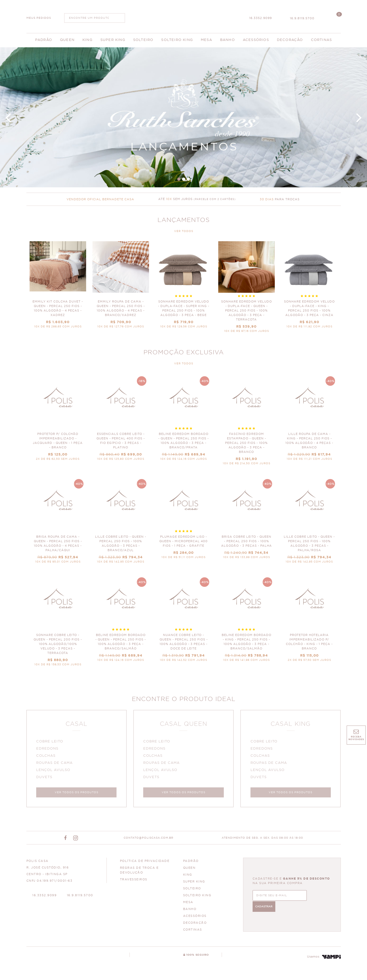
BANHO (190, 911)
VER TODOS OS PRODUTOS (76, 793)
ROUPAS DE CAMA (55, 764)
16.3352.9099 (261, 18)
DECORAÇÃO (195, 925)
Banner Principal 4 (183, 117)
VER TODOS (184, 231)
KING (188, 877)
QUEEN (189, 870)
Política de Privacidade (145, 863)
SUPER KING (194, 883)
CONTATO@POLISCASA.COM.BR (148, 840)
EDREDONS (48, 749)
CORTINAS (193, 932)
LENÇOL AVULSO (54, 771)
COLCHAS (47, 757)
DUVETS (45, 778)
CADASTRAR (315, 897)
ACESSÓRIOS (195, 918)
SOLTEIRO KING (197, 897)
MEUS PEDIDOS (39, 18)
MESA (188, 904)
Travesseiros (134, 881)
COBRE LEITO (51, 742)
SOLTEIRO (192, 890)
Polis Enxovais (183, 16)
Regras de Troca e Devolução (139, 872)
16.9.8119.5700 (302, 18)
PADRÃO (191, 863)
